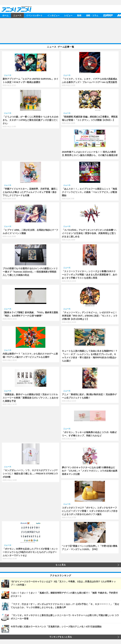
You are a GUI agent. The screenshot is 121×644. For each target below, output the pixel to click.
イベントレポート (34, 15)
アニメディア (108, 15)
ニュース (17, 15)
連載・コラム (92, 15)
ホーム (5, 15)
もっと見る (61, 565)
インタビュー (53, 15)
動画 (79, 15)
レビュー (68, 15)
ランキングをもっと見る (61, 637)
